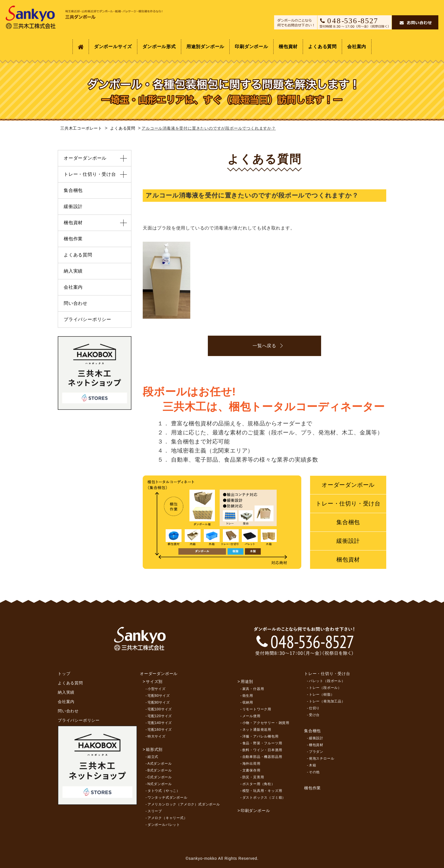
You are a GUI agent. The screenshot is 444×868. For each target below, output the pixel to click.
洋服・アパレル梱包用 (261, 736)
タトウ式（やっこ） (164, 791)
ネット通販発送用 (257, 730)
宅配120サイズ (160, 716)
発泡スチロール (322, 758)
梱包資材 (288, 47)
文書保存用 (251, 770)
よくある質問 (322, 47)
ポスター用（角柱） (259, 784)
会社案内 (357, 47)
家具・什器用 (253, 689)
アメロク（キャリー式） (167, 818)
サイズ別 (154, 681)
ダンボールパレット (164, 825)
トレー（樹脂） (322, 695)
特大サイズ (157, 736)
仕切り (314, 708)
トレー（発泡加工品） (327, 701)
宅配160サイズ (160, 730)
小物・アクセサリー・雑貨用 (266, 723)
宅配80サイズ (159, 702)
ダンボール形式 (159, 47)
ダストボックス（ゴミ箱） (264, 798)
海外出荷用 (251, 764)
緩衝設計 (348, 541)
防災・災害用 (253, 777)
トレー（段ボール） (325, 688)
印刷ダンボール (251, 47)
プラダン (316, 752)
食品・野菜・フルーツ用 (262, 743)
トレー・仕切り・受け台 (348, 503)
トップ (64, 674)
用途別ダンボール (205, 47)
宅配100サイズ (160, 709)
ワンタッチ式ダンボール (167, 798)
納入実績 (73, 271)
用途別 (247, 681)
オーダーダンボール (348, 485)
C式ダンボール (160, 777)
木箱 (313, 765)
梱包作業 (73, 239)
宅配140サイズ (160, 723)
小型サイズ (157, 689)
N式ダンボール (160, 784)
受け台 (314, 715)
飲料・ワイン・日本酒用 (262, 750)
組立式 (153, 757)
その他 (314, 772)
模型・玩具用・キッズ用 (262, 791)
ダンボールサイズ (113, 47)
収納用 (248, 702)
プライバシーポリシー (87, 319)
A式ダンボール (160, 764)
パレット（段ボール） (327, 681)
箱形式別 (154, 749)
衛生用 (248, 696)
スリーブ (155, 811)
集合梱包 (348, 522)
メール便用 (251, 716)
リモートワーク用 (257, 709)
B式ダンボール (160, 770)
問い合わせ (76, 303)
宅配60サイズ (159, 696)
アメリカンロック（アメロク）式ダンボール (184, 804)
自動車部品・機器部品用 (262, 757)
